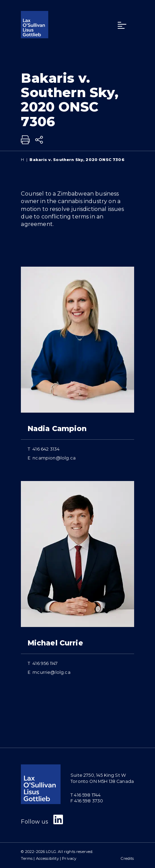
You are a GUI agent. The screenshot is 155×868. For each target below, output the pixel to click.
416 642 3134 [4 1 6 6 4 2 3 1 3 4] (46, 449)
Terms (27, 858)
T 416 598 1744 (86, 795)
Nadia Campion (57, 429)
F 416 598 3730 (87, 801)
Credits (127, 858)
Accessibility (47, 858)
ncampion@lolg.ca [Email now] (54, 458)
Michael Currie (55, 643)
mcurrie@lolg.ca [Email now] (51, 672)
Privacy (69, 858)
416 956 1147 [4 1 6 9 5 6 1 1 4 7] (45, 663)
